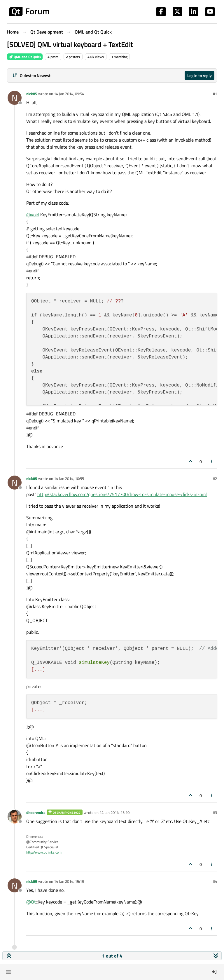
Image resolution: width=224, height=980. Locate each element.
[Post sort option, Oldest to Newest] (31, 75)
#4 (215, 881)
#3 (215, 812)
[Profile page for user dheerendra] (15, 817)
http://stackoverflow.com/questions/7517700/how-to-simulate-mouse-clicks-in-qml (122, 494)
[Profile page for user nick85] (15, 98)
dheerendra (36, 812)
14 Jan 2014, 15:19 (69, 881)
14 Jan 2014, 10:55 (69, 478)
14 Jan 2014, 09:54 (69, 94)
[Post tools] (212, 461)
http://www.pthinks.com (44, 852)
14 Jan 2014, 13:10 (114, 812)
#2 (215, 478)
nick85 (32, 94)
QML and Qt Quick (25, 57)
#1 (215, 94)
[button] (8, 972)
